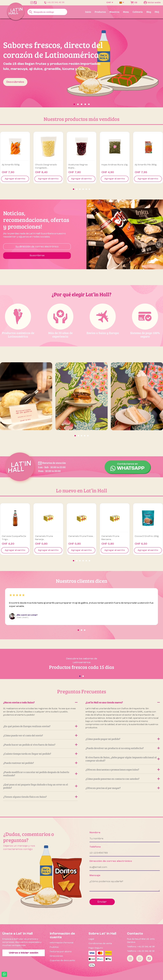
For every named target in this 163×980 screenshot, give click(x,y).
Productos (100, 12)
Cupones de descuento (62, 960)
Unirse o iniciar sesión (24, 953)
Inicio (88, 12)
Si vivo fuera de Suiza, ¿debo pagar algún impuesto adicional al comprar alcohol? (123, 759)
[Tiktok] (149, 958)
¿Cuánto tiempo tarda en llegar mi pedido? (40, 754)
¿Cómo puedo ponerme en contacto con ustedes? (123, 779)
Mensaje (95, 875)
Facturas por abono (61, 952)
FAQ (157, 12)
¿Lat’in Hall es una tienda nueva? (123, 702)
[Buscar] (47, 12)
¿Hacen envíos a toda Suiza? (40, 702)
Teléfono (95, 847)
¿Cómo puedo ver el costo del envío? (40, 735)
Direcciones (56, 956)
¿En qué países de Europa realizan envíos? (40, 726)
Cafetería (138, 12)
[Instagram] (130, 958)
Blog (149, 12)
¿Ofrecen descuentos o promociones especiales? (123, 769)
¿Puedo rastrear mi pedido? (40, 763)
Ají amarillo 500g (11, 165)
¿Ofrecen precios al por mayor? (123, 788)
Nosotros (114, 12)
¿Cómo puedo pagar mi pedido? (123, 739)
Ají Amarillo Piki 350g (146, 165)
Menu (126, 12)
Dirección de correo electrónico (111, 861)
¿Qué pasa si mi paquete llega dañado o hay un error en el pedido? (40, 786)
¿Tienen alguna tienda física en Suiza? (40, 797)
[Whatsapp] (140, 958)
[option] (81, 63)
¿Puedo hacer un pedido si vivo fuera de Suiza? (40, 745)
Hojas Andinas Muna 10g (115, 165)
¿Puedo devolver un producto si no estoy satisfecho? (123, 748)
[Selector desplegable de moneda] (110, 3)
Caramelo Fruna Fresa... (81, 536)
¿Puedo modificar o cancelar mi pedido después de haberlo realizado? (40, 774)
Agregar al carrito (15, 179)
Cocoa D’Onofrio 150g (147, 536)
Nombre (95, 833)
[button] (12, 63)
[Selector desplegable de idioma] (122, 3)
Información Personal (62, 943)
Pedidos (54, 947)
